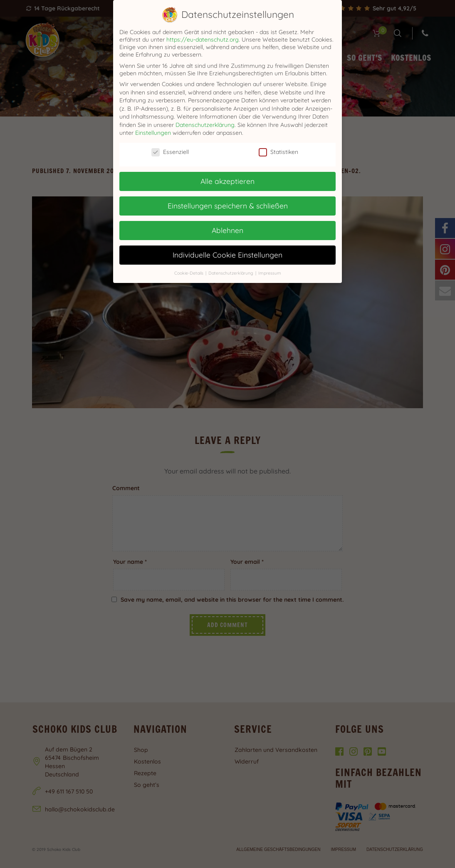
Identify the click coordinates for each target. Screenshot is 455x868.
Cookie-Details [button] (189, 273)
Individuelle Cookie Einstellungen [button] (227, 255)
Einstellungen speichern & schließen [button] (228, 206)
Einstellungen (153, 133)
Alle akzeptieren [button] (227, 181)
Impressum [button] (270, 273)
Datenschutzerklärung (205, 125)
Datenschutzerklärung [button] (231, 273)
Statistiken (278, 152)
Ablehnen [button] (227, 230)
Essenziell (170, 152)
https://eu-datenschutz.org (203, 40)
